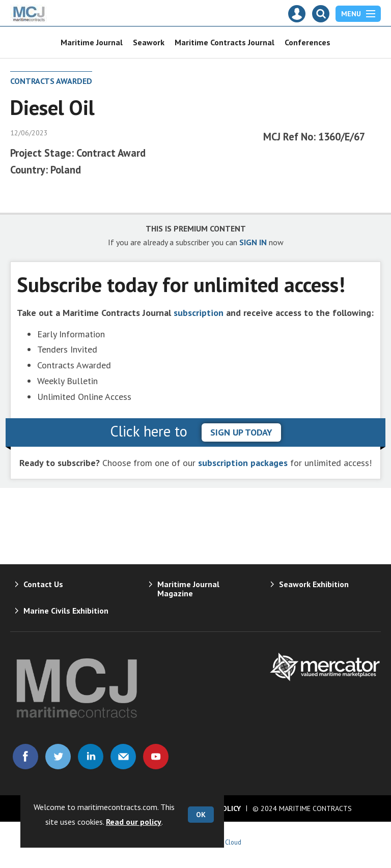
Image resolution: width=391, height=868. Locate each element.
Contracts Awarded (51, 81)
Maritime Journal (92, 42)
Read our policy (134, 822)
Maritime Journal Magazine (188, 589)
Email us (123, 757)
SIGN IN (253, 242)
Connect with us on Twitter (58, 757)
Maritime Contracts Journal (225, 42)
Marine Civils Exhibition (66, 611)
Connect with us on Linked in (91, 757)
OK (201, 815)
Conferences (308, 42)
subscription (199, 313)
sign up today (241, 432)
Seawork (149, 42)
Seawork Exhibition (314, 584)
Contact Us (43, 584)
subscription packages (243, 463)
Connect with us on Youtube (156, 757)
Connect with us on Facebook (25, 757)
